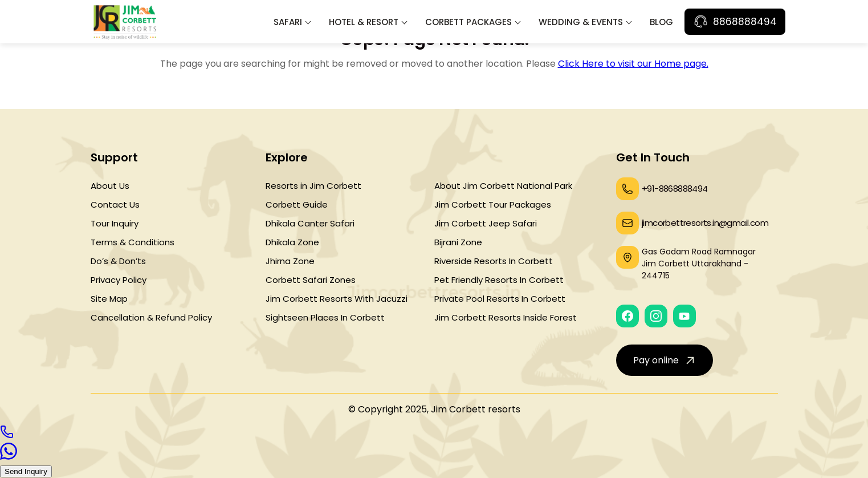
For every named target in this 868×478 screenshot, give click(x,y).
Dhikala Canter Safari (310, 223)
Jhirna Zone (290, 261)
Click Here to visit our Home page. (633, 64)
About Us (110, 186)
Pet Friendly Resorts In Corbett (499, 280)
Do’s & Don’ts (118, 261)
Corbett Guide (297, 204)
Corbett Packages (468, 22)
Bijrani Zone (458, 242)
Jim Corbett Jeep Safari (486, 223)
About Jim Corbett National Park (503, 186)
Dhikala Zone (292, 242)
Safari (288, 22)
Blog (661, 22)
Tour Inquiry (115, 223)
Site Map (109, 299)
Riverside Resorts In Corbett (494, 261)
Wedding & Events (581, 22)
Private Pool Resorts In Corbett (500, 299)
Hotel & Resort (364, 22)
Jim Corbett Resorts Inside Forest (506, 317)
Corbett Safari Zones (311, 280)
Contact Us (115, 204)
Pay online (665, 360)
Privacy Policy (119, 280)
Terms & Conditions (133, 242)
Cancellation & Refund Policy (151, 317)
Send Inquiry (26, 471)
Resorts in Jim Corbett (313, 186)
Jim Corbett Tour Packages (493, 204)
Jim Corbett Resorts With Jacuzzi (337, 299)
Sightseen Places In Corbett (325, 317)
